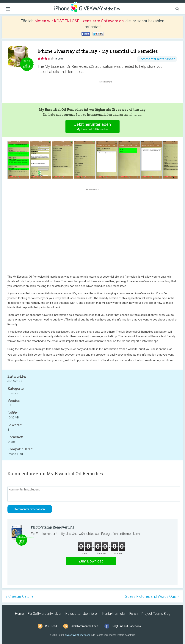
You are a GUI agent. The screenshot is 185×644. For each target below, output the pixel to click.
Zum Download (91, 561)
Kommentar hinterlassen (157, 59)
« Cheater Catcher (20, 596)
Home (19, 613)
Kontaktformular (114, 613)
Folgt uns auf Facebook (126, 626)
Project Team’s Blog (156, 613)
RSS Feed (51, 626)
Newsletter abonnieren (82, 613)
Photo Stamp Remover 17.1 (52, 527)
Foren (133, 613)
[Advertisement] (107, 93)
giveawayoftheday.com (77, 635)
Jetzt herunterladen (93, 127)
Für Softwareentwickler (45, 613)
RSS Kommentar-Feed (84, 626)
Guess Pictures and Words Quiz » (152, 596)
